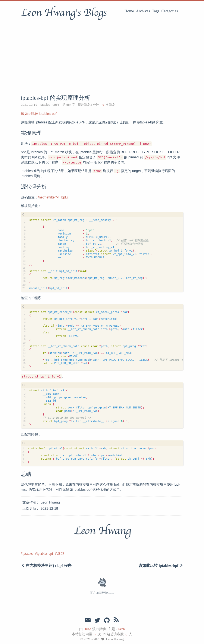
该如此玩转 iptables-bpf (39, 114)
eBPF (56, 105)
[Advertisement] (102, 56)
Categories (170, 11)
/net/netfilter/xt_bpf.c (53, 197)
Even (121, 629)
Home (129, 11)
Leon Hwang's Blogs (64, 13)
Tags (156, 11)
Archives (143, 11)
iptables (45, 105)
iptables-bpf (45, 554)
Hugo (87, 629)
